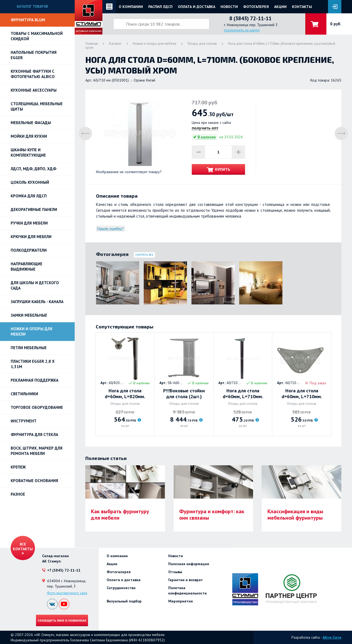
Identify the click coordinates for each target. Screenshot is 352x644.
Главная (92, 44)
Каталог (115, 44)
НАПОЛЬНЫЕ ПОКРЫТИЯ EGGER (34, 55)
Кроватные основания (34, 481)
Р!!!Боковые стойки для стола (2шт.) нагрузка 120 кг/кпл (184, 394)
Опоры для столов (202, 44)
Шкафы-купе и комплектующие (28, 152)
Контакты (302, 7)
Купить (223, 169)
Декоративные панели (34, 209)
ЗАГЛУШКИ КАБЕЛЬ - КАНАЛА (37, 302)
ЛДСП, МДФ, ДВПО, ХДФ (33, 169)
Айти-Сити (332, 637)
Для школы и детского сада (35, 285)
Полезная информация (189, 564)
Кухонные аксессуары (34, 90)
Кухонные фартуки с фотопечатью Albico (33, 74)
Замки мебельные (29, 315)
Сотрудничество (121, 588)
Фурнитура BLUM (28, 20)
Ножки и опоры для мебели (31, 331)
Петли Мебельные (29, 348)
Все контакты (23, 547)
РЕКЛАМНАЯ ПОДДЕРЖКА (35, 380)
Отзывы (175, 572)
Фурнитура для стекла (34, 435)
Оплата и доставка (197, 7)
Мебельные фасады (31, 123)
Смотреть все (144, 255)
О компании (131, 7)
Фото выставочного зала (67, 593)
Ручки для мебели (29, 223)
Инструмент (24, 421)
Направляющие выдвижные (27, 266)
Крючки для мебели (31, 237)
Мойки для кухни (29, 136)
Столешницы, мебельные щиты (37, 106)
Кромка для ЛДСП (29, 196)
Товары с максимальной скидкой (37, 36)
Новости (229, 7)
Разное (18, 494)
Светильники (24, 394)
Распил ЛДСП (160, 7)
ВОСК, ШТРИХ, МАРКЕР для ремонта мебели (37, 451)
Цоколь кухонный (30, 182)
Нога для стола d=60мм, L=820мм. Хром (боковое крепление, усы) (125, 394)
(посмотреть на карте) (242, 30)
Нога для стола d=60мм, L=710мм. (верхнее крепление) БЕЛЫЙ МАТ (302, 394)
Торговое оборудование (37, 407)
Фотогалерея (256, 7)
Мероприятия (181, 601)
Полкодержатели (29, 250)
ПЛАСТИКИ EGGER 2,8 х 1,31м (33, 364)
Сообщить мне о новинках (62, 620)
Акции (280, 7)
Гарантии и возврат (186, 580)
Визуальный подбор (124, 601)
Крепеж (18, 467)
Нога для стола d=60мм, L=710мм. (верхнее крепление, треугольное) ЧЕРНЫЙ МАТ (243, 394)
